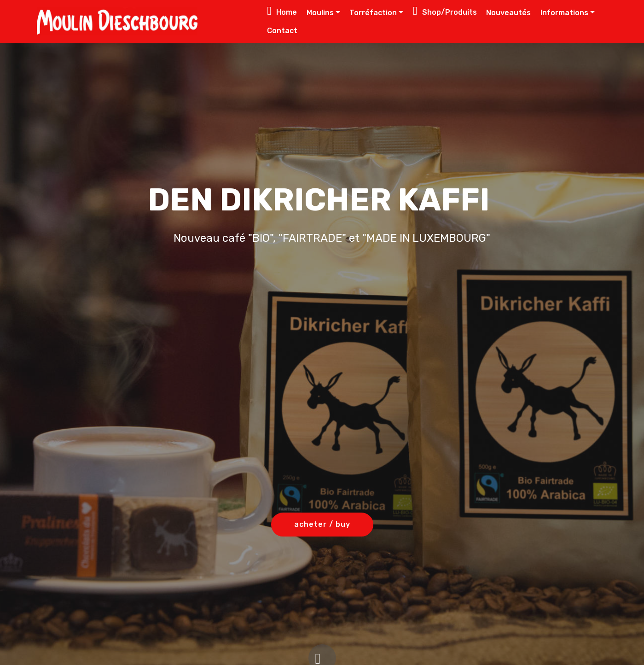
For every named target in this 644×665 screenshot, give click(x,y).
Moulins (320, 13)
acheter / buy (322, 524)
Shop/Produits (445, 11)
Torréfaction (373, 13)
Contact (282, 31)
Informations (564, 13)
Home (282, 11)
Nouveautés (508, 13)
